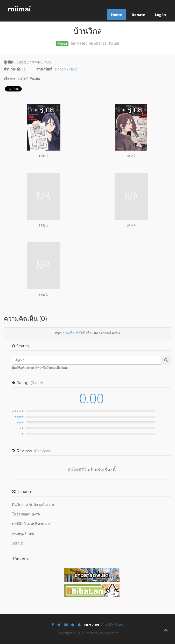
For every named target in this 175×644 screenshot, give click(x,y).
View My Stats (112, 625)
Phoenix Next (66, 69)
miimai (19, 9)
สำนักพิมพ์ (44, 69)
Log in (160, 15)
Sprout (17, 543)
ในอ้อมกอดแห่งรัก (26, 514)
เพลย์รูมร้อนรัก (24, 533)
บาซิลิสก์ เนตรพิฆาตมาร (31, 524)
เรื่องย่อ (10, 79)
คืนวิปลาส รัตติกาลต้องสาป (34, 504)
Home (116, 15)
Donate (138, 15)
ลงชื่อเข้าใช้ (75, 333)
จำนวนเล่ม (13, 69)
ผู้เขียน (9, 62)
